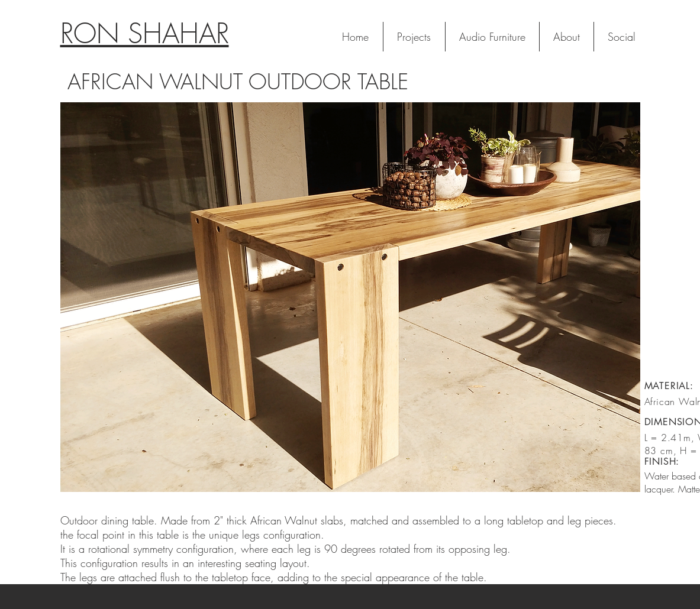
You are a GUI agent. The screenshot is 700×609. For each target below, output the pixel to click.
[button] (350, 297)
